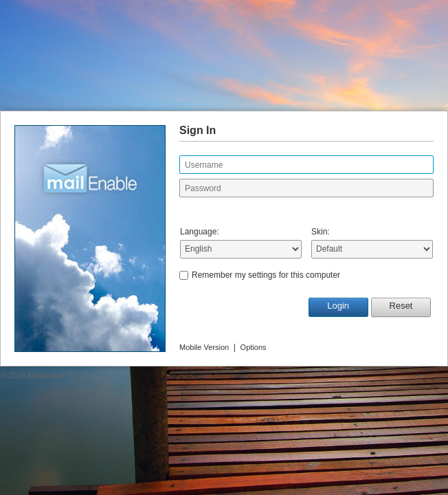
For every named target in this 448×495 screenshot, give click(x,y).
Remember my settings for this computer (266, 275)
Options (254, 347)
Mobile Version (204, 347)
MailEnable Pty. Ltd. (61, 375)
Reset (401, 306)
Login (338, 306)
